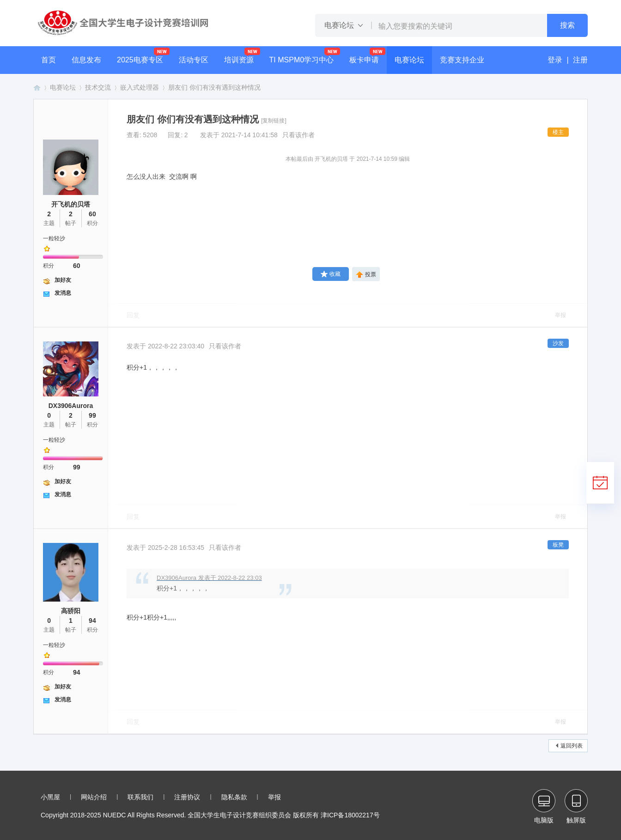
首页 (49, 60)
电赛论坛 (409, 60)
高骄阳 (71, 611)
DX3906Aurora (71, 406)
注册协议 (187, 797)
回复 (133, 315)
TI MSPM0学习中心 (302, 60)
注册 (580, 60)
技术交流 (98, 87)
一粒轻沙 (54, 238)
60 (92, 214)
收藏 (331, 274)
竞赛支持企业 (462, 60)
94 (92, 621)
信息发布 (86, 60)
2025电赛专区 (140, 60)
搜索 (567, 25)
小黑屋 (50, 797)
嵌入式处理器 (140, 87)
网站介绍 (94, 797)
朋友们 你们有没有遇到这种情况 (214, 87)
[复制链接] (274, 121)
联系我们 (140, 797)
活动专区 (194, 60)
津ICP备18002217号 (350, 815)
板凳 (558, 545)
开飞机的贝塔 (71, 204)
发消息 (63, 293)
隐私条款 (234, 797)
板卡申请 (364, 60)
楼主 (558, 132)
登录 (555, 60)
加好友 (63, 280)
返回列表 (572, 746)
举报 (560, 315)
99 (92, 415)
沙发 (558, 343)
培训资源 (239, 60)
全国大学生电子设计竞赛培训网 (37, 88)
